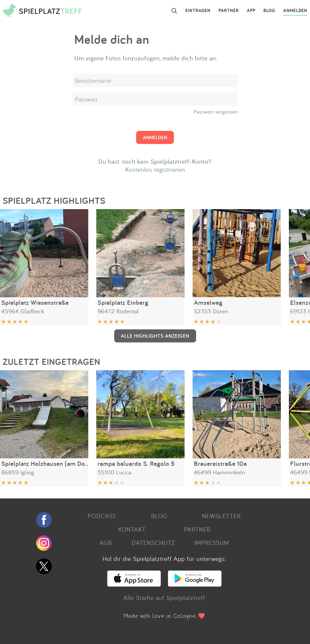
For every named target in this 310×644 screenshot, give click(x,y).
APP (251, 11)
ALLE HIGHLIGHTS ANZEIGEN (155, 336)
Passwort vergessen (216, 112)
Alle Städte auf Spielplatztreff (164, 598)
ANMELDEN (295, 11)
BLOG (269, 11)
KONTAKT (132, 529)
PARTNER (229, 11)
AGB (106, 542)
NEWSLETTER (221, 516)
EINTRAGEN (198, 11)
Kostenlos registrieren (155, 169)
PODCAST (102, 516)
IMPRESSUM (212, 542)
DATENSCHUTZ (153, 542)
